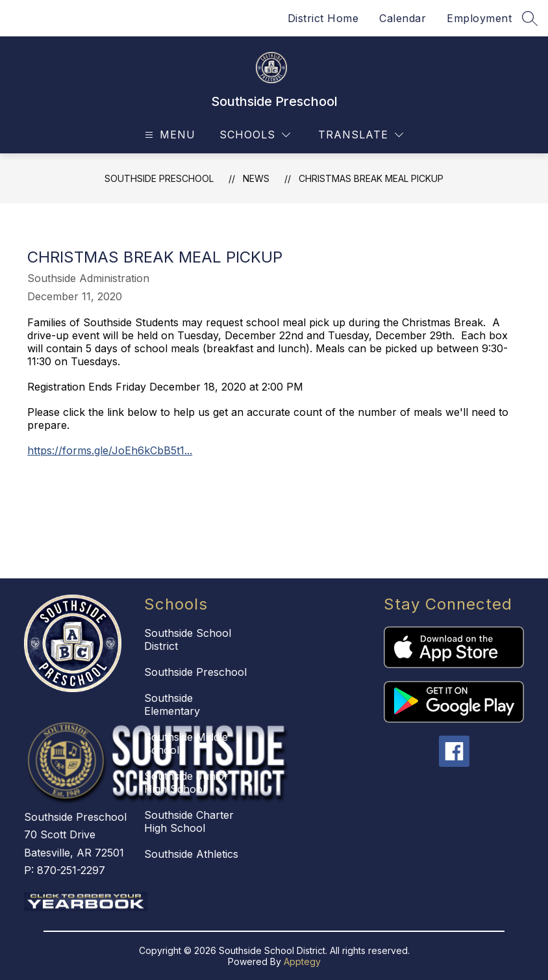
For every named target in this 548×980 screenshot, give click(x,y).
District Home (323, 18)
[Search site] (530, 18)
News (256, 178)
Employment (479, 18)
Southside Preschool (159, 178)
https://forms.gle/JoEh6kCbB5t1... (110, 450)
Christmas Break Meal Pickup (371, 178)
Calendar (403, 18)
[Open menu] (168, 135)
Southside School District (188, 639)
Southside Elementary (172, 704)
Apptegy (302, 961)
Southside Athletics (191, 854)
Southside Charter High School (189, 821)
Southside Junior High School (186, 782)
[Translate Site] (361, 135)
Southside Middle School (186, 743)
